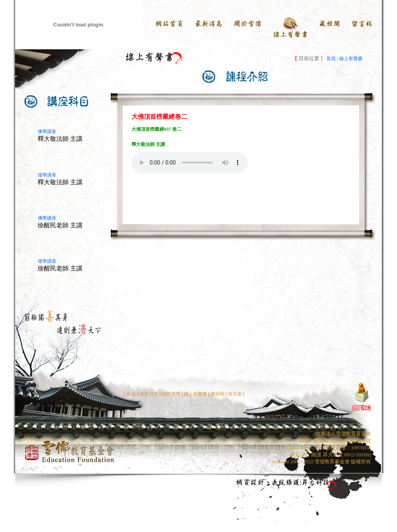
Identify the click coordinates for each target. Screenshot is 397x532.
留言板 (236, 394)
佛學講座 (47, 132)
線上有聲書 (351, 59)
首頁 (331, 59)
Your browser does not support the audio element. (190, 163)
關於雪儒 (170, 394)
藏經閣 (217, 394)
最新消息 (149, 394)
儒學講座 (47, 175)
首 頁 (131, 394)
